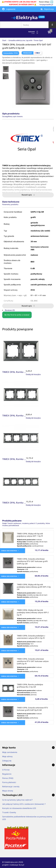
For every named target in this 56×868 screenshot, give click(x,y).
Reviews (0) (10, 310)
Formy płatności (9, 782)
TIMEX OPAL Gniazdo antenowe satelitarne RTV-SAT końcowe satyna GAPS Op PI (33, 661)
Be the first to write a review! (17, 315)
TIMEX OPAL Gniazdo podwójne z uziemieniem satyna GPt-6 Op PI (31, 637)
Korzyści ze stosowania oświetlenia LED (19, 808)
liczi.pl (21, 865)
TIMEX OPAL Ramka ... (14, 372)
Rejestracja (47, 9)
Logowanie (9, 9)
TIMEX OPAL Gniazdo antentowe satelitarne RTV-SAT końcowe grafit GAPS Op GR (32, 561)
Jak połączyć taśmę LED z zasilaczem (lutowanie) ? (24, 804)
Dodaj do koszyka (10, 551)
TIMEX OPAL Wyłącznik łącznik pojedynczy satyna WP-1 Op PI (30, 535)
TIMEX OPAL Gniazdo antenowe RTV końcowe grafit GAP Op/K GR (32, 709)
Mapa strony (8, 791)
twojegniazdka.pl (46, 4)
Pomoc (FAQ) (8, 778)
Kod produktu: (8, 53)
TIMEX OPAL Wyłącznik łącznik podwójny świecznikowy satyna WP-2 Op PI (33, 612)
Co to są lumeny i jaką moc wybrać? (17, 800)
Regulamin (7, 774)
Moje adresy (7, 756)
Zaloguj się (7, 761)
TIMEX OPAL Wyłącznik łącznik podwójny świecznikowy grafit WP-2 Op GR (34, 587)
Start (4, 40)
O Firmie (6, 770)
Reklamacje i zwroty (11, 787)
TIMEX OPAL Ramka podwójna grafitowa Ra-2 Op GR (30, 686)
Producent (28, 53)
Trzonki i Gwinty (9, 812)
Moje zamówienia (10, 752)
